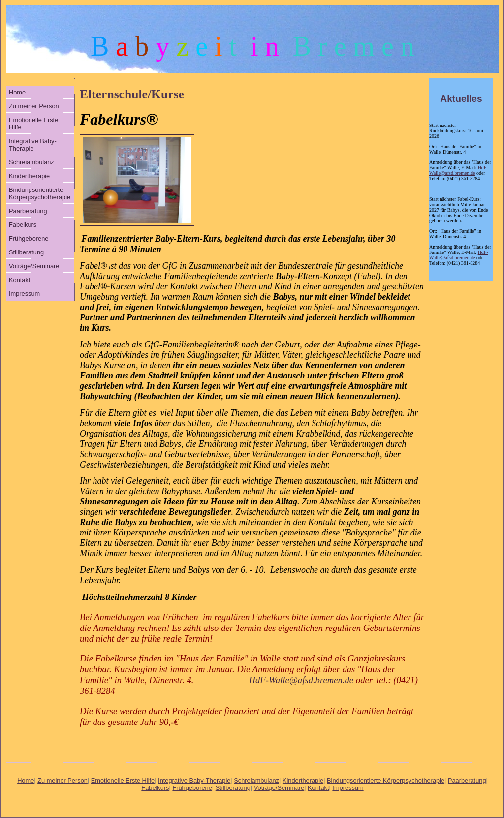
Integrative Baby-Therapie (33, 145)
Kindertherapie (29, 176)
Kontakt (19, 280)
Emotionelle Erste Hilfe (33, 124)
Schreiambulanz (31, 162)
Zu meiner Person (34, 106)
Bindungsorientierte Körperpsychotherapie (40, 193)
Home (17, 92)
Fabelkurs (23, 225)
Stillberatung (26, 252)
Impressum (24, 294)
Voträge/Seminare (34, 266)
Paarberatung (28, 211)
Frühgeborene (29, 238)
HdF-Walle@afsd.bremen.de (459, 170)
